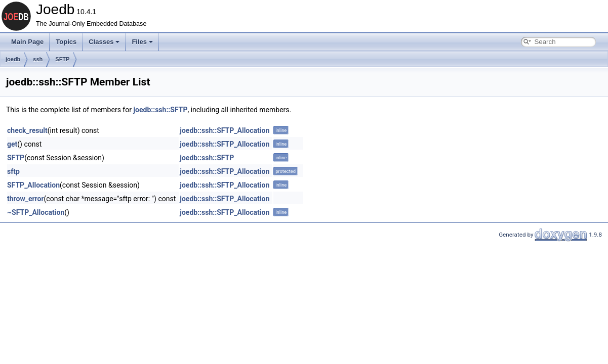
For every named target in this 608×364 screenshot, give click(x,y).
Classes (104, 42)
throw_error (26, 199)
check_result (27, 130)
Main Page (27, 42)
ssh (38, 59)
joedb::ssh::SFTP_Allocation (225, 130)
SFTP (62, 59)
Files (142, 42)
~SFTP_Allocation (36, 212)
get (12, 144)
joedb (13, 59)
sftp (13, 171)
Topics (66, 42)
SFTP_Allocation (33, 185)
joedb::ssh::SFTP (160, 110)
